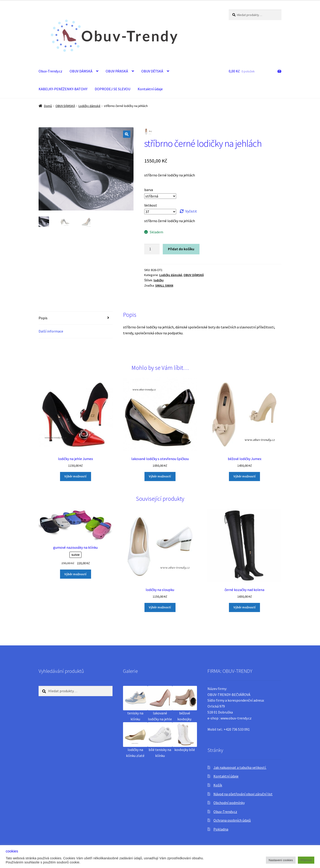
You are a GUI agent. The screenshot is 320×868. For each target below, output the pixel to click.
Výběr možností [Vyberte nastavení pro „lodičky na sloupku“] (160, 607)
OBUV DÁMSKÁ (81, 71)
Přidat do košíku (181, 249)
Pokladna (221, 829)
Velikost (151, 205)
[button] (127, 134)
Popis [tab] (43, 318)
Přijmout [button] (306, 860)
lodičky (159, 280)
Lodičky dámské (89, 106)
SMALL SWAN (164, 285)
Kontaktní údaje (150, 89)
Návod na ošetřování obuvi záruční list (243, 794)
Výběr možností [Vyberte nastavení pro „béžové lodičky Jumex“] (245, 476)
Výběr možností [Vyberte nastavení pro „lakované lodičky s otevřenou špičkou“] (160, 476)
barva (149, 190)
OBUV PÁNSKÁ (117, 71)
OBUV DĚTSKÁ (152, 71)
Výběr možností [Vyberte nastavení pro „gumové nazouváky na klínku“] (75, 574)
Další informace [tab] (51, 331)
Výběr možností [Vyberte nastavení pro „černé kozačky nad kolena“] (245, 607)
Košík (218, 785)
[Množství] (152, 249)
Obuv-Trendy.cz (50, 71)
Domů (48, 106)
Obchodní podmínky (229, 803)
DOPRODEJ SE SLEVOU (113, 89)
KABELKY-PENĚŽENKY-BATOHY (63, 89)
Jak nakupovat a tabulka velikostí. (240, 767)
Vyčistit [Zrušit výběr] (191, 211)
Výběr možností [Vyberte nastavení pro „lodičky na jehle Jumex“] (75, 476)
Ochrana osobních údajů (232, 820)
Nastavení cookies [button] (281, 860)
